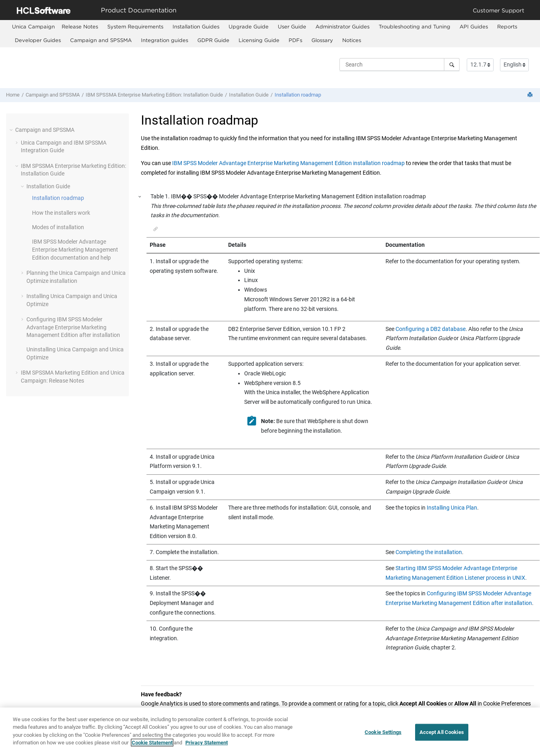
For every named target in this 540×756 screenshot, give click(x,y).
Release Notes (80, 26)
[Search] (452, 65)
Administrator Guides (342, 26)
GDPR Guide (213, 40)
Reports (507, 26)
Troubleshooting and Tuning (415, 26)
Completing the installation (429, 552)
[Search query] (399, 65)
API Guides (474, 26)
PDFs (295, 40)
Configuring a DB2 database (431, 329)
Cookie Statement (152, 744)
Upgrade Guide (249, 26)
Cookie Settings (383, 734)
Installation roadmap (298, 95)
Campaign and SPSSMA (101, 40)
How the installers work (61, 213)
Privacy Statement (207, 744)
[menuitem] (33, 27)
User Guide (292, 26)
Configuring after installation (73, 327)
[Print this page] (531, 95)
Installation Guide (249, 95)
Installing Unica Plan (452, 508)
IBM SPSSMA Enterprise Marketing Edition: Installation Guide (154, 95)
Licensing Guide (259, 40)
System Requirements (135, 26)
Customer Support (499, 10)
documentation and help (75, 249)
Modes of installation (58, 227)
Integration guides (165, 40)
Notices (352, 40)
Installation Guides (196, 26)
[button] (12, 130)
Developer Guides (38, 40)
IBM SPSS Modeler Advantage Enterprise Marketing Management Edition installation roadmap (288, 163)
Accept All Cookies (442, 734)
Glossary (322, 40)
